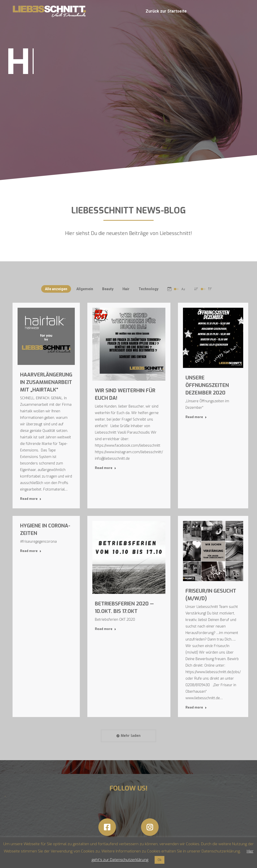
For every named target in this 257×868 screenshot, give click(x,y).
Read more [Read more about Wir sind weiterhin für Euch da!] (106, 468)
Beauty (108, 289)
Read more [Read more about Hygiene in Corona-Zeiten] (31, 551)
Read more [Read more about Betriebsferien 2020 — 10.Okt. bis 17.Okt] (106, 629)
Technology (148, 289)
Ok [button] (159, 860)
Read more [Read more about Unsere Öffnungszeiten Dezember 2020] (196, 417)
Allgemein (85, 289)
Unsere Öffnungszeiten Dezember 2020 (207, 385)
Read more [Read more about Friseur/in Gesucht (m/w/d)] (196, 707)
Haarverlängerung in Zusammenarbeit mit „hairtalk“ (46, 382)
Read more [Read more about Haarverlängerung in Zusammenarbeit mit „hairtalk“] (31, 499)
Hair (126, 289)
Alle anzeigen (56, 289)
